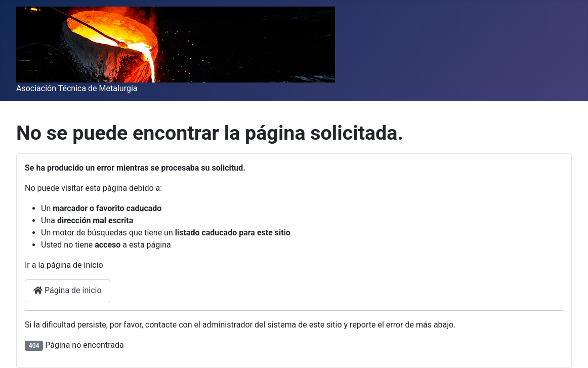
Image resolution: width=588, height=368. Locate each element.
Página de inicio (68, 290)
